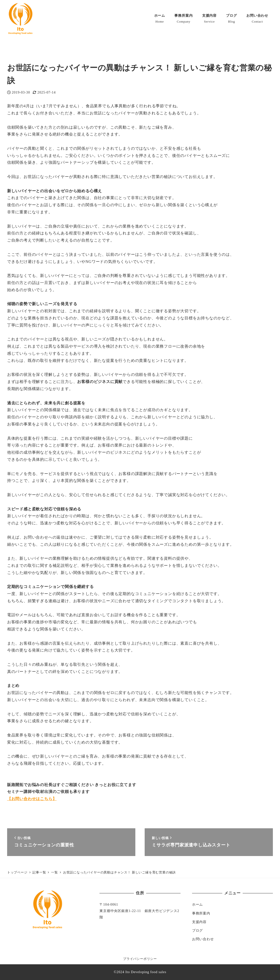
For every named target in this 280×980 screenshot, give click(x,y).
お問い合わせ (203, 939)
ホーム (197, 904)
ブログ (197, 930)
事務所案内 (201, 913)
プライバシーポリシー (140, 959)
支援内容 (199, 922)
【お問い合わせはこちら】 (32, 799)
